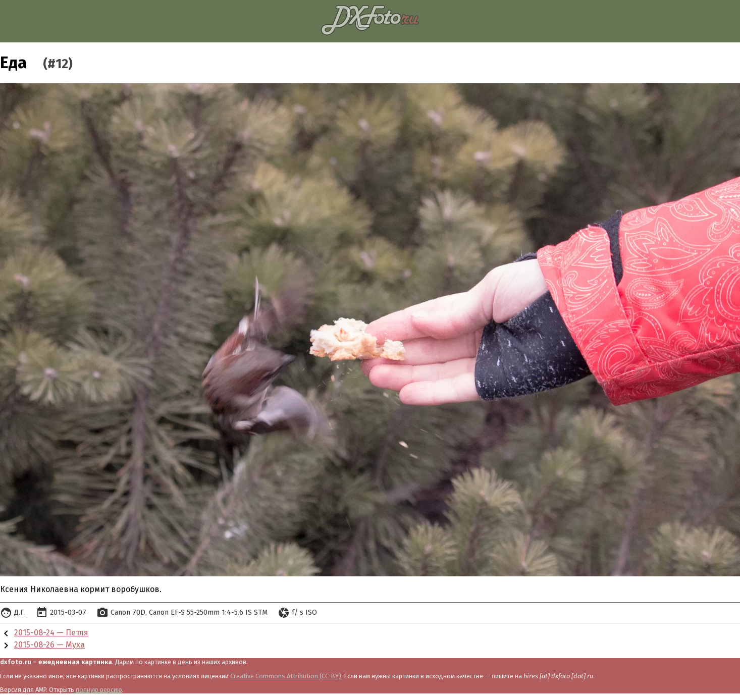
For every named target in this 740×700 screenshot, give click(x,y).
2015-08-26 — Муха (49, 645)
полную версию (99, 690)
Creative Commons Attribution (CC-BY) (286, 676)
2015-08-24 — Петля (51, 633)
